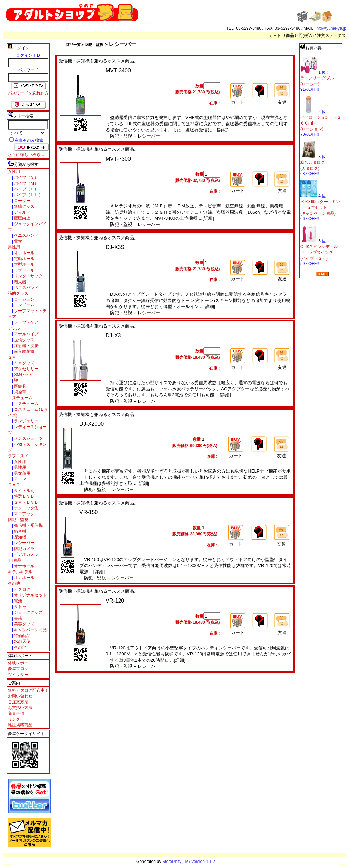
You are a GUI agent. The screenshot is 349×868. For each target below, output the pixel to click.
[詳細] (223, 130)
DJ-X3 (113, 336)
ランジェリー (26, 421)
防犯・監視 (18, 520)
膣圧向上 (22, 218)
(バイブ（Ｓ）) (314, 258)
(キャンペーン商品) (318, 213)
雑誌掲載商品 (20, 725)
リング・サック (28, 276)
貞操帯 (20, 392)
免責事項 (16, 713)
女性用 (14, 172)
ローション (24, 299)
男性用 (14, 247)
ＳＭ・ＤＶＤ (26, 502)
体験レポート (20, 663)
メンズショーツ (28, 438)
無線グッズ (24, 206)
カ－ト (276, 35)
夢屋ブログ (18, 669)
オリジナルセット (30, 595)
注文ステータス (331, 35)
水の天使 (22, 641)
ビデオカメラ (26, 554)
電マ (18, 241)
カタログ (22, 589)
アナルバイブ (26, 334)
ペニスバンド (26, 235)
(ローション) (312, 129)
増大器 (20, 282)
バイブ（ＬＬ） (28, 195)
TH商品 (15, 560)
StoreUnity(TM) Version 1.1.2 (189, 862)
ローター (22, 201)
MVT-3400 (118, 70)
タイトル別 (24, 491)
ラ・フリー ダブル (317, 78)
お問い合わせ (20, 696)
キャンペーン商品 (30, 630)
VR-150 (89, 512)
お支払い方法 (20, 708)
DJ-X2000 (92, 424)
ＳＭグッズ (24, 363)
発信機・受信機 (28, 525)
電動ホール (24, 259)
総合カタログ (313, 162)
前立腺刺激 (24, 351)
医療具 (20, 386)
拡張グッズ (24, 340)
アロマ (20, 479)
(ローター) (310, 84)
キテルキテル (20, 572)
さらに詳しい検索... (26, 155)
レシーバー (24, 543)
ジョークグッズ (28, 612)
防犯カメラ (24, 549)
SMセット (23, 375)
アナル (14, 328)
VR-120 (115, 601)
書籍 (18, 618)
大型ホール (24, 264)
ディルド (22, 212)
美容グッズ (24, 624)
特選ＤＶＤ (24, 496)
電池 (18, 601)
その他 (14, 583)
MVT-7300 (118, 159)
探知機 (20, 537)
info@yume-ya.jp (331, 28)
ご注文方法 (18, 702)
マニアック (24, 514)
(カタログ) (310, 168)
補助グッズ (18, 293)
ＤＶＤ (14, 485)
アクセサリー (26, 369)
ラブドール (24, 270)
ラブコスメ (18, 456)
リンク (14, 719)
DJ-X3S (115, 247)
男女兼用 (22, 473)
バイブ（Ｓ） (26, 177)
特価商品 (22, 636)
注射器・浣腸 (26, 346)
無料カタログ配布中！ (28, 690)
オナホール (24, 253)
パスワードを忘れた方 (28, 93)
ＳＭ (12, 357)
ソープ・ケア (26, 322)
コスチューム (20, 398)
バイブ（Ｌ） (26, 189)
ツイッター (18, 675)
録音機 (20, 531)
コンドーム (24, 305)
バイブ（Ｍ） (26, 183)
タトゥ (20, 607)
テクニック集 (26, 508)
